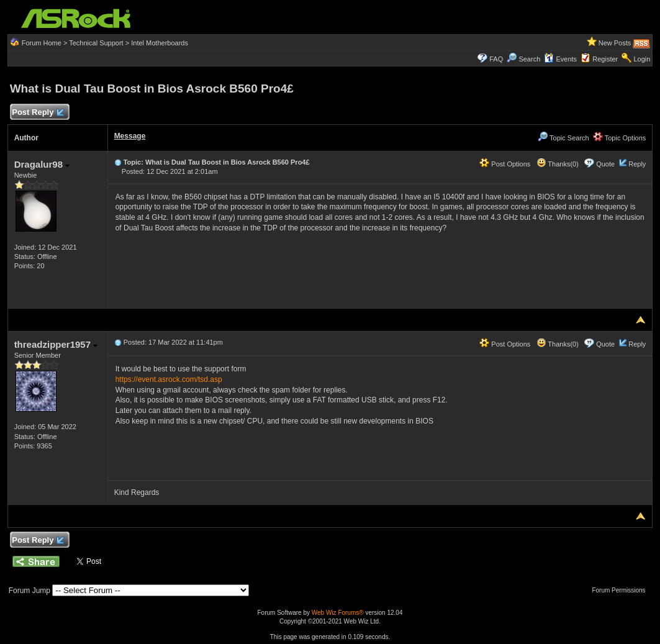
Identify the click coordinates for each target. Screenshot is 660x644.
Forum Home (42, 43)
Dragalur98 (42, 164)
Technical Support (96, 43)
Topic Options (620, 138)
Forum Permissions (622, 590)
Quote (605, 164)
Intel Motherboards (160, 43)
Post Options (505, 164)
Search (529, 59)
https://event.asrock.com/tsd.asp (169, 379)
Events (560, 59)
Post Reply (38, 113)
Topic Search (563, 138)
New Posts (615, 43)
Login (642, 59)
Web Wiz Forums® (338, 613)
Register (605, 59)
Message (130, 136)
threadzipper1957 (56, 344)
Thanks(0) (558, 164)
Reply (637, 164)
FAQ (496, 59)
